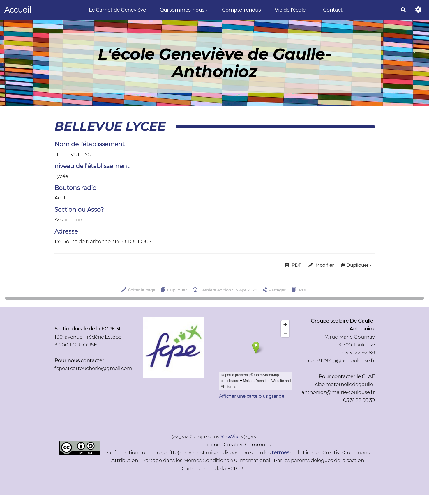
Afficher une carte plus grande (252, 396)
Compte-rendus (241, 10)
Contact (333, 10)
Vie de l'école (292, 10)
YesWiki (230, 437)
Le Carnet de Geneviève (117, 10)
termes (280, 452)
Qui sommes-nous (184, 10)
